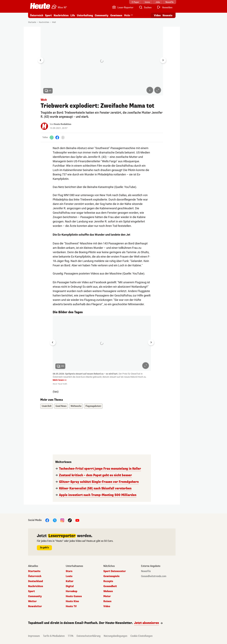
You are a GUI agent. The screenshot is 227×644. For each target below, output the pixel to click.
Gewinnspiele (111, 576)
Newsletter (35, 606)
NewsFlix (146, 571)
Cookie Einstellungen (141, 636)
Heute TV (71, 606)
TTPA (71, 636)
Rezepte (108, 581)
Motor (107, 596)
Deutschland (35, 581)
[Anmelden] (165, 8)
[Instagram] (62, 520)
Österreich (37, 15)
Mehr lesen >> (60, 380)
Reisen (107, 601)
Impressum (34, 636)
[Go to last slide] (41, 60)
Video (107, 606)
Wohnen (108, 591)
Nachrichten (61, 15)
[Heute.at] (40, 6)
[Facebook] (57, 137)
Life (73, 15)
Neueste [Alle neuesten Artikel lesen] (167, 15)
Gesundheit (110, 586)
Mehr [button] (127, 15)
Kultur (70, 581)
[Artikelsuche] (145, 8)
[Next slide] (163, 60)
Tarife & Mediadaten (54, 636)
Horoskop (71, 591)
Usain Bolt (47, 406)
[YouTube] (77, 520)
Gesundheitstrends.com (154, 576)
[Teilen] (63, 137)
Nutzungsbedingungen (115, 636)
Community (102, 15)
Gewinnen (116, 15)
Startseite (32, 22)
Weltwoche (76, 406)
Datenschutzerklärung (89, 636)
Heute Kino (72, 601)
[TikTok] (70, 520)
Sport (48, 15)
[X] (55, 520)
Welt (54, 22)
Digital (70, 586)
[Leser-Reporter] (123, 8)
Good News (61, 406)
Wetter (32, 601)
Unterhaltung (85, 15)
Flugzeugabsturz (93, 406)
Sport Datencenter (115, 571)
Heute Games (74, 596)
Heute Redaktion (62, 124)
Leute (69, 576)
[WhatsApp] (52, 137)
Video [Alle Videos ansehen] (157, 15)
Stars (69, 571)
